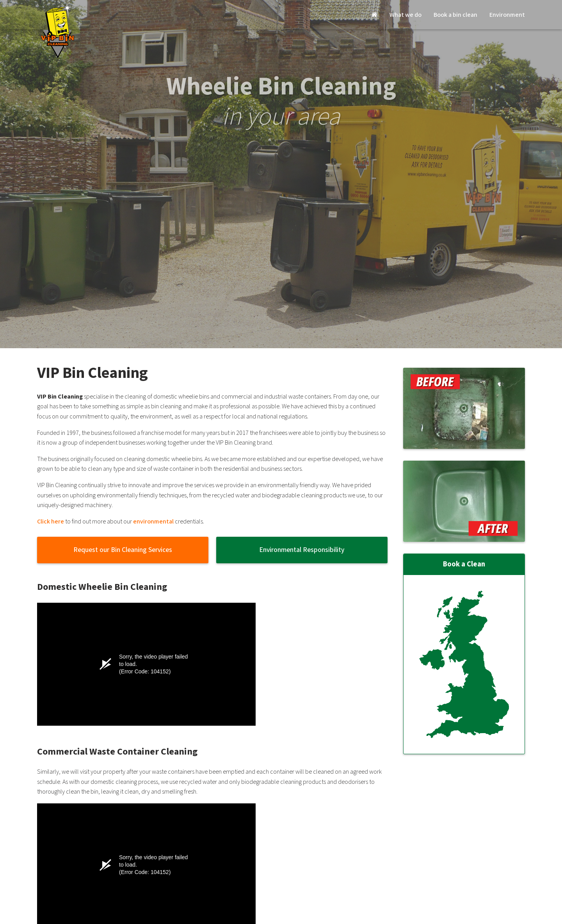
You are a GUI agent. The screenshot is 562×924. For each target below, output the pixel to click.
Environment (507, 15)
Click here (51, 522)
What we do (405, 15)
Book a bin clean (455, 15)
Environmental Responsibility (302, 550)
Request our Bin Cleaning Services (123, 550)
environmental (153, 522)
